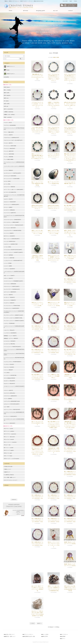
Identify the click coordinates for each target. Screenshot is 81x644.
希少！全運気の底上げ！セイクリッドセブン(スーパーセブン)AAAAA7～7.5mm (70, 497)
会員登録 (64, 636)
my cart (56, 11)
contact (70, 11)
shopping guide (41, 11)
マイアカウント (65, 634)
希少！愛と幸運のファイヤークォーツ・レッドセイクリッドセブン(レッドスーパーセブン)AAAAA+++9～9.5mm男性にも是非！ (54, 425)
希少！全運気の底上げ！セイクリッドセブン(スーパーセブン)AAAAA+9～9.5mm (54, 497)
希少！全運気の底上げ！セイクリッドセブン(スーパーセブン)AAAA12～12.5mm (54, 520)
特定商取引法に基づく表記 (30, 636)
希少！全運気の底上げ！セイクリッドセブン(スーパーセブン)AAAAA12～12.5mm (70, 280)
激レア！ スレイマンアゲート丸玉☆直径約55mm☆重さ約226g (37, 183)
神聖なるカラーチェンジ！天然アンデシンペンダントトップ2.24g (70, 304)
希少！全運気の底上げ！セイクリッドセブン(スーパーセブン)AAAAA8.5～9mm (37, 497)
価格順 (54, 57)
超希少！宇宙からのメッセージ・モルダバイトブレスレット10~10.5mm (70, 257)
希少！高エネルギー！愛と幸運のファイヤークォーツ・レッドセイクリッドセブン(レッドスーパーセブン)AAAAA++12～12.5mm (37, 451)
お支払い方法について (10, 634)
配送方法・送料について (10, 636)
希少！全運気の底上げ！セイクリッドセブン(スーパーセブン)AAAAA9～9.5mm (37, 327)
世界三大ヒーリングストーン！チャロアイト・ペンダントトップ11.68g (37, 304)
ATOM (46, 636)
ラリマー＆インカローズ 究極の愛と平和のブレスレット (70, 183)
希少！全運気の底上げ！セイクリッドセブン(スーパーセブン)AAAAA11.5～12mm (70, 450)
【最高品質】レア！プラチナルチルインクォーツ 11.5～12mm (70, 376)
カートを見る (46, 634)
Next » (39, 623)
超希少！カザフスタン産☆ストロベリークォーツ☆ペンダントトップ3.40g (37, 232)
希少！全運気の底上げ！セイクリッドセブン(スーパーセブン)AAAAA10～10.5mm (70, 327)
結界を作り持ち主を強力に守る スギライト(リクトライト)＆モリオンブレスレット (54, 207)
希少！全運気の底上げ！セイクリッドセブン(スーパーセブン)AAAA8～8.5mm (54, 351)
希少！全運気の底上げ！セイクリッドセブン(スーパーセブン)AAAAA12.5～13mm (37, 351)
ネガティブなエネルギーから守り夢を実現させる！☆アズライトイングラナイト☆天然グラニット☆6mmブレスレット (54, 130)
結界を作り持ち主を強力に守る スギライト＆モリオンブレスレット (37, 207)
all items (26, 11)
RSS (44, 636)
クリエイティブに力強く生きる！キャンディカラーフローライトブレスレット (54, 155)
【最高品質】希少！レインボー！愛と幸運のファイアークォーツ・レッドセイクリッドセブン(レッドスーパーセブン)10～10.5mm (70, 425)
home (11, 11)
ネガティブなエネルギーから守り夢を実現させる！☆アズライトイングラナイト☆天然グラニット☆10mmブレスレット (70, 130)
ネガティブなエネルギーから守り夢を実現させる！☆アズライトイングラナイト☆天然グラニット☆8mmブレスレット (54, 77)
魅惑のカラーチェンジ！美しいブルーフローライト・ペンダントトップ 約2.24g (54, 304)
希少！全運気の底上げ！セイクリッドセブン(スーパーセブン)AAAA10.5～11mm (70, 520)
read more (14, 499)
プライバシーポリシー (29, 634)
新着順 (58, 57)
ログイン (64, 639)
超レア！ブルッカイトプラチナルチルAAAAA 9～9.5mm (37, 423)
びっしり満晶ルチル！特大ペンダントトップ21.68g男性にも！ (54, 376)
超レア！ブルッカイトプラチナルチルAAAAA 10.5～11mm (70, 400)
